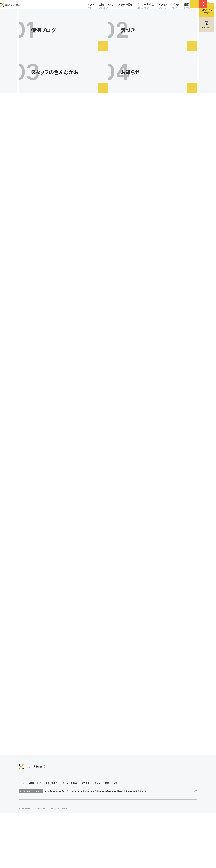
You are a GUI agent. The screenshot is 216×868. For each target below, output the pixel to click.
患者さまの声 (139, 846)
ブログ (170, 9)
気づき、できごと (69, 846)
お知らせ (109, 846)
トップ (86, 9)
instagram (207, 27)
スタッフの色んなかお (91, 846)
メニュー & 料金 (140, 9)
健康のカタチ (186, 9)
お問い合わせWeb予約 (207, 11)
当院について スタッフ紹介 (110, 9)
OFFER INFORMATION (31, 846)
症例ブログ (53, 846)
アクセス (158, 9)
